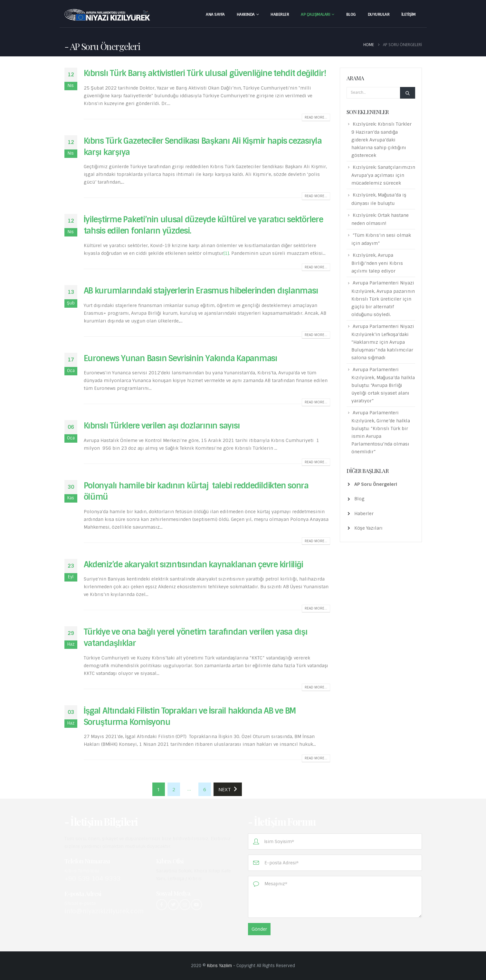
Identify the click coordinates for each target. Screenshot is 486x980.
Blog (351, 14)
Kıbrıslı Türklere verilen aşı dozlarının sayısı (162, 426)
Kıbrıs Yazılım (219, 966)
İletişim (408, 14)
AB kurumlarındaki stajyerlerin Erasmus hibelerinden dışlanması (201, 291)
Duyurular (379, 14)
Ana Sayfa (215, 14)
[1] (226, 253)
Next (228, 789)
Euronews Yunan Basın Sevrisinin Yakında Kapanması (181, 358)
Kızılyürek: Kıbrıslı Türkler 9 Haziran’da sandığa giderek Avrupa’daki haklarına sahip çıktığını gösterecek (381, 140)
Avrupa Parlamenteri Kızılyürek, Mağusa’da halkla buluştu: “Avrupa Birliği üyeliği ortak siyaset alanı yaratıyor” (383, 385)
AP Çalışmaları (315, 14)
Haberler (280, 14)
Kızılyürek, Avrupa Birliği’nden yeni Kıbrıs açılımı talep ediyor (377, 263)
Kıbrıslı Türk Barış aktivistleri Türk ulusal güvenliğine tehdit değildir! (205, 73)
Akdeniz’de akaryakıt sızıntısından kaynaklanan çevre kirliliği (193, 565)
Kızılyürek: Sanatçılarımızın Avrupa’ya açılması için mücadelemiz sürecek (383, 175)
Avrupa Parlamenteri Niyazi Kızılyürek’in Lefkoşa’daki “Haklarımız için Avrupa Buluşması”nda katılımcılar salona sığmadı (383, 342)
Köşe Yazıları (368, 528)
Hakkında (246, 14)
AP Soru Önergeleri (376, 484)
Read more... (316, 117)
